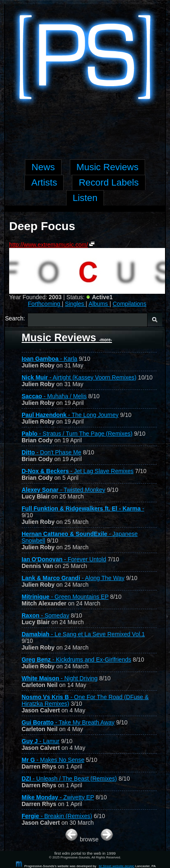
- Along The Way (73, 578)
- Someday (45, 615)
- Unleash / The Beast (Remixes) (69, 779)
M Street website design (117, 866)
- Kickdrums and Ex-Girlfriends (76, 660)
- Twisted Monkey (63, 490)
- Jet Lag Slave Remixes (78, 471)
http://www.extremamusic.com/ (49, 245)
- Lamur (41, 741)
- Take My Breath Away (68, 722)
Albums (99, 304)
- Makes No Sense (53, 760)
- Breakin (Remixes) (57, 816)
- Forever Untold (64, 559)
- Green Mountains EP (65, 597)
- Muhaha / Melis (54, 396)
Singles (75, 304)
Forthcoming (45, 304)
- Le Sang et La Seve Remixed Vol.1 (83, 634)
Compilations (129, 304)
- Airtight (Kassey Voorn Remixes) (79, 377)
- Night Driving (60, 678)
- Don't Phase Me (52, 452)
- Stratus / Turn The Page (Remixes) (77, 434)
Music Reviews (67, 337)
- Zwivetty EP (58, 797)
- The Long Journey (70, 415)
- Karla (49, 359)
